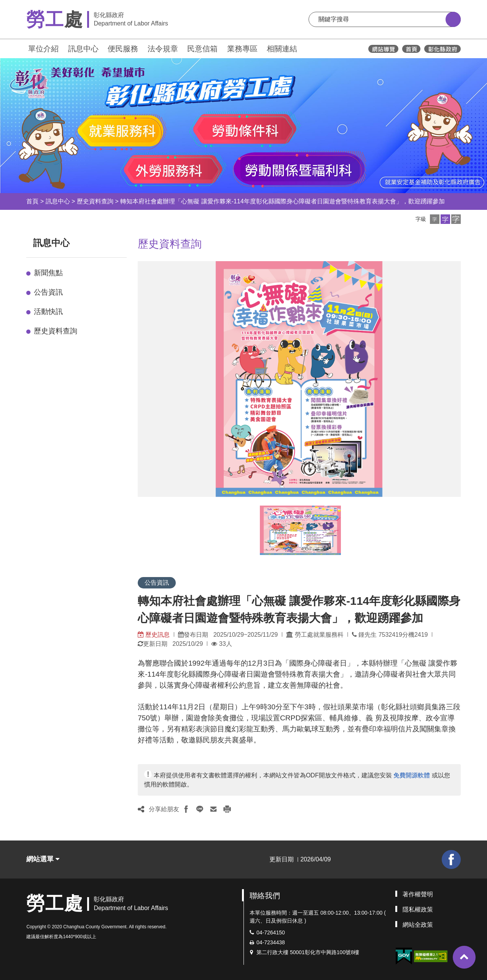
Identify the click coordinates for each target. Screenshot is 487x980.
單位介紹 (43, 49)
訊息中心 (83, 49)
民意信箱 (202, 49)
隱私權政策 (418, 909)
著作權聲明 (418, 894)
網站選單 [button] (43, 859)
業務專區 (242, 49)
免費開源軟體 (412, 775)
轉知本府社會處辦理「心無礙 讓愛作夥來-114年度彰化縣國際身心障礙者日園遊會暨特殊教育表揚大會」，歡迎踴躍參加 (282, 201)
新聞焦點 (48, 273)
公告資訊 (48, 292)
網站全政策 (418, 925)
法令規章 (163, 49)
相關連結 (282, 49)
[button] (435, 219)
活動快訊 (48, 312)
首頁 (32, 201)
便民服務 (123, 49)
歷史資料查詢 (95, 201)
